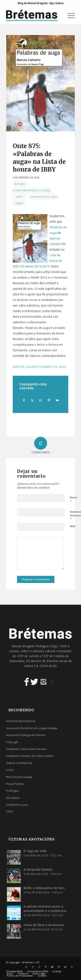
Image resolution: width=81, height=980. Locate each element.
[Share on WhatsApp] (41, 400)
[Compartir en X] (32, 400)
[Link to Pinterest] (46, 967)
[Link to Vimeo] (59, 967)
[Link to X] (26, 967)
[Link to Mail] (65, 967)
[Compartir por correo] (57, 400)
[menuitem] (69, 15)
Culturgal (12, 742)
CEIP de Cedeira (53, 656)
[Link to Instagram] (39, 967)
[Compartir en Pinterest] (49, 400)
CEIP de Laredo (28, 656)
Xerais (19, 203)
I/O (38, 962)
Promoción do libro (44, 197)
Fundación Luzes (17, 805)
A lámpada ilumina (38, 869)
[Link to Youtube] (52, 967)
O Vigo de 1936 (35, 851)
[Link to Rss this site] (72, 967)
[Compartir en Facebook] (24, 400)
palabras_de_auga (53, 367)
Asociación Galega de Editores (26, 735)
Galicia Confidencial (19, 763)
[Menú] (69, 15)
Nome (74, 499)
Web (73, 526)
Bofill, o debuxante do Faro (44, 888)
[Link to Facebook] (33, 967)
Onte (19, 197)
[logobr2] (34, 15)
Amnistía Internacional (21, 721)
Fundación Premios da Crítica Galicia (30, 756)
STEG (10, 811)
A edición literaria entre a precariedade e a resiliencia (45, 909)
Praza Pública (15, 784)
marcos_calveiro (25, 367)
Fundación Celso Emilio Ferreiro (26, 749)
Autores (20, 184)
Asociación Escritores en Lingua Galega (32, 728)
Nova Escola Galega (19, 777)
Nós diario (13, 798)
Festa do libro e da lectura (44, 925)
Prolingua (12, 791)
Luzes (10, 770)
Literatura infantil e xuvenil (32, 190)
